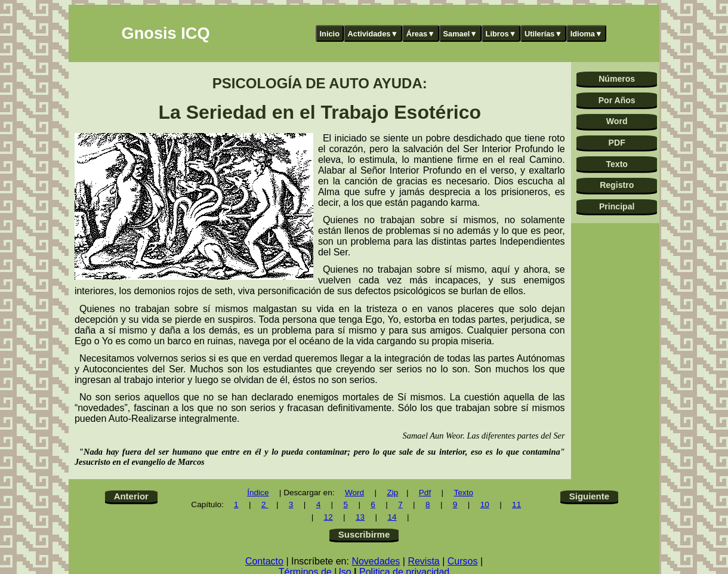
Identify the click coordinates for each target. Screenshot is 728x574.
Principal (617, 206)
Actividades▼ (373, 34)
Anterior (131, 496)
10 (485, 504)
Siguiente (589, 496)
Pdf (425, 493)
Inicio (330, 34)
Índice (258, 493)
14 (392, 517)
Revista (423, 561)
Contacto (264, 561)
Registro (617, 185)
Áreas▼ (421, 34)
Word (617, 121)
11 (516, 504)
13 (360, 517)
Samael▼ (460, 34)
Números (617, 79)
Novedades (376, 561)
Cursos (463, 561)
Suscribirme (364, 534)
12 (328, 517)
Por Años (617, 100)
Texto (617, 164)
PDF (617, 143)
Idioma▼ (587, 34)
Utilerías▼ (543, 34)
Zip (392, 493)
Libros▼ (501, 34)
